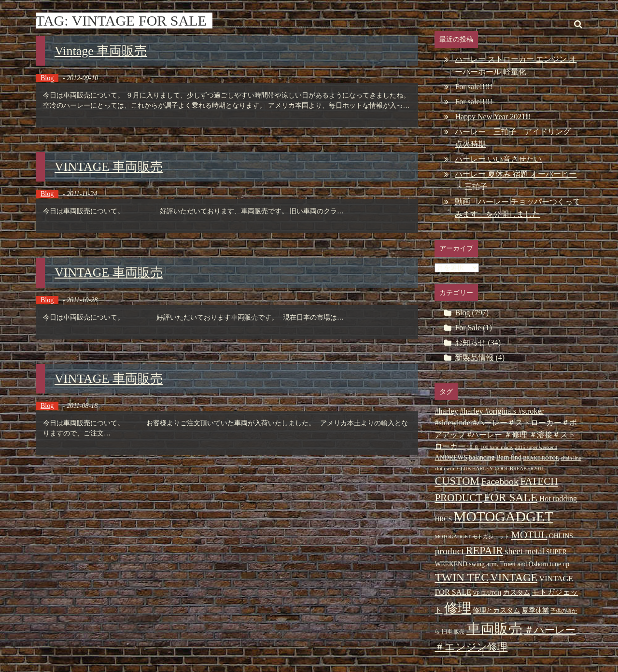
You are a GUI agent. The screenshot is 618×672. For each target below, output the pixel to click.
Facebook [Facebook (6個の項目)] (500, 481)
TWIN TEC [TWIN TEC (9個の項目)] (462, 577)
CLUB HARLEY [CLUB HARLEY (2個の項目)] (475, 469)
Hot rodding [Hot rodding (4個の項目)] (558, 498)
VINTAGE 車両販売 (109, 167)
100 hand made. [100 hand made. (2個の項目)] (497, 447)
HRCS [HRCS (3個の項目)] (443, 519)
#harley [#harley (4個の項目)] (446, 411)
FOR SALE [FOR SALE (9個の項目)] (511, 497)
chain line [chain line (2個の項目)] (571, 458)
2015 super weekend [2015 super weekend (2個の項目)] (536, 447)
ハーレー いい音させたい (498, 159)
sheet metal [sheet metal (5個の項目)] (525, 551)
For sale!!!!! (474, 87)
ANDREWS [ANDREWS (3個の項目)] (451, 457)
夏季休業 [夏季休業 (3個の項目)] (535, 610)
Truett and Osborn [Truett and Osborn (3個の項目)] (524, 564)
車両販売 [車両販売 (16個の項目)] (494, 629)
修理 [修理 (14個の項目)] (458, 608)
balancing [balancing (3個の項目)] (482, 457)
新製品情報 (474, 357)
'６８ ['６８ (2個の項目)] (473, 447)
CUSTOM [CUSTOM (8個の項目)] (457, 481)
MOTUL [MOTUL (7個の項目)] (529, 535)
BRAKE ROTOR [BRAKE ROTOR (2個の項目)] (541, 458)
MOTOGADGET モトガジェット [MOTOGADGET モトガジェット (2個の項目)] (472, 537)
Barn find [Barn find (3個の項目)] (509, 457)
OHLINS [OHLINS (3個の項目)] (561, 536)
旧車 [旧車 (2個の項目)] (447, 632)
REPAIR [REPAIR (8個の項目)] (485, 551)
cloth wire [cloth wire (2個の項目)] (445, 469)
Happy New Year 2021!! (492, 117)
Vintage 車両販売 (101, 51)
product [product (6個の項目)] (449, 551)
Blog (47, 78)
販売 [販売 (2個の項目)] (459, 632)
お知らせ (470, 343)
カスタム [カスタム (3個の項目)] (517, 593)
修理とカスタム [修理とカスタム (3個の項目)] (496, 610)
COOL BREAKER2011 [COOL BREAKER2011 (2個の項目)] (520, 469)
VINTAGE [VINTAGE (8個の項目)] (514, 578)
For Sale (468, 328)
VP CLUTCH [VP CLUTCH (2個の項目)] (487, 593)
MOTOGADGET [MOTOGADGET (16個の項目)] (504, 517)
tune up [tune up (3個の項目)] (559, 564)
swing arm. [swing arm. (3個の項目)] (484, 564)
